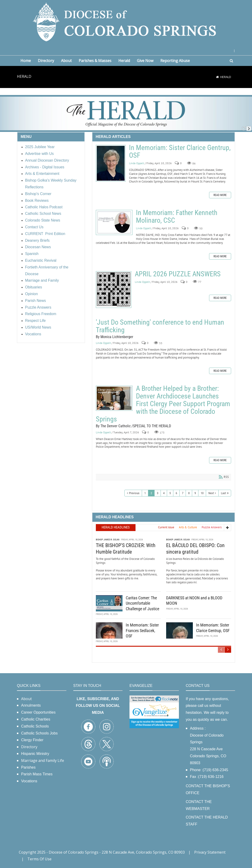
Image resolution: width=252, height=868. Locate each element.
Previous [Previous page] (134, 493)
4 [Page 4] (164, 493)
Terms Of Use (39, 859)
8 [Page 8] (189, 493)
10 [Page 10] (202, 493)
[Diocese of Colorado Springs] (126, 21)
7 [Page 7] (183, 493)
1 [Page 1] (145, 493)
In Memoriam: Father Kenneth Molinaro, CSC (114, 222)
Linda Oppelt (137, 163)
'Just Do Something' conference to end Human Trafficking (160, 326)
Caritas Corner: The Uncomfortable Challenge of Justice (142, 603)
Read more (220, 195)
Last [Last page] (223, 493)
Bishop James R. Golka (108, 540)
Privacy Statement (210, 852)
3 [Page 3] (158, 493)
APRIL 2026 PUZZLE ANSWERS (114, 290)
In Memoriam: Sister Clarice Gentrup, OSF (111, 163)
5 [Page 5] (170, 493)
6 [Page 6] (176, 493)
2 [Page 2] (151, 493)
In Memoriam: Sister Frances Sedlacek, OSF (142, 630)
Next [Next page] (211, 493)
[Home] (217, 77)
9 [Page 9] (195, 493)
